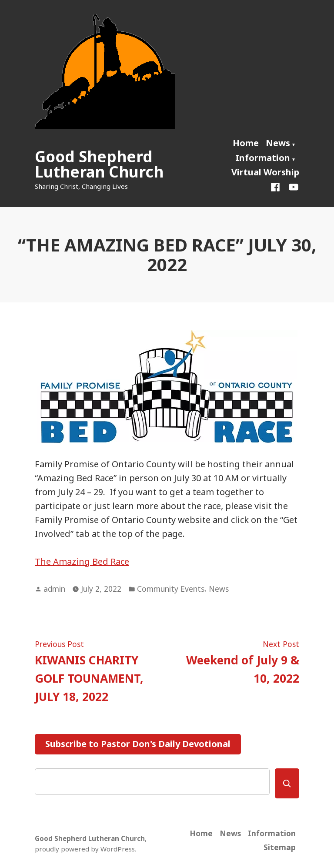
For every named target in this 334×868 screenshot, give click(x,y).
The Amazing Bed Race (82, 561)
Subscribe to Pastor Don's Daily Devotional (138, 744)
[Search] (287, 783)
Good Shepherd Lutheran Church (99, 164)
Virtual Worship (265, 172)
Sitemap (280, 847)
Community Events (171, 589)
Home (246, 143)
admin (54, 589)
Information (263, 158)
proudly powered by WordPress (85, 849)
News (278, 143)
